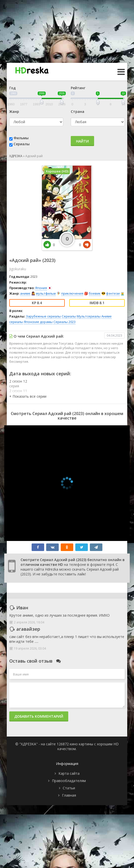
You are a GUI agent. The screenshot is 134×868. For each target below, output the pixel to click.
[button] (28, 396)
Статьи (69, 788)
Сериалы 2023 (64, 322)
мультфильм (46, 293)
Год (13, 88)
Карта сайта (69, 773)
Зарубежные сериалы (43, 316)
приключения (72, 293)
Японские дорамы (38, 322)
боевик (95, 293)
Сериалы (22, 144)
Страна (78, 111)
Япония (41, 288)
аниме (25, 293)
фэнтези (113, 293)
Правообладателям (69, 781)
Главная (69, 795)
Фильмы (21, 138)
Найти (82, 141)
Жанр (14, 111)
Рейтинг (78, 88)
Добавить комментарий (39, 716)
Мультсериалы (89, 316)
